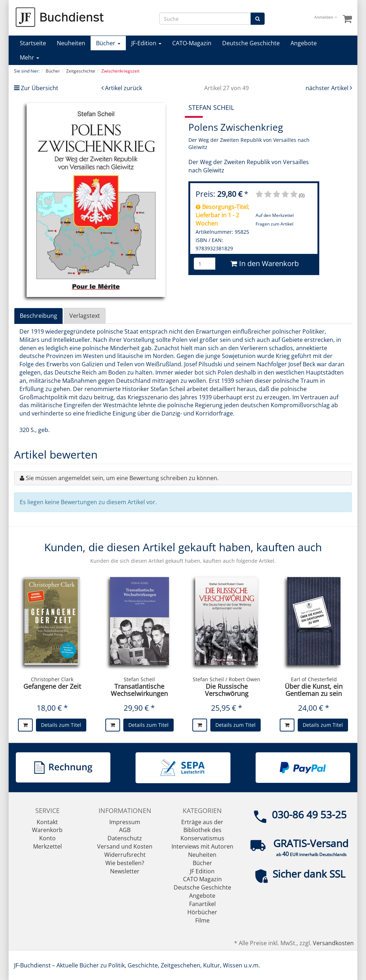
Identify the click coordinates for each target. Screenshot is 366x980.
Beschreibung (38, 316)
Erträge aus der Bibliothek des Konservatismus (202, 830)
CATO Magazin (202, 879)
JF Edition (202, 871)
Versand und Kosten (125, 846)
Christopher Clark (52, 679)
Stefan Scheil (139, 679)
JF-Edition (146, 43)
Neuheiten (71, 43)
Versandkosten (333, 943)
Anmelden (326, 17)
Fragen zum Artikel (274, 224)
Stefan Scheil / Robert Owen (227, 679)
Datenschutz (125, 838)
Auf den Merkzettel (275, 215)
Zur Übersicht (40, 88)
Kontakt (47, 822)
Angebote (304, 43)
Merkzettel (47, 846)
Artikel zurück (123, 88)
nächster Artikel (328, 88)
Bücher (108, 43)
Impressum (125, 822)
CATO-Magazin (192, 43)
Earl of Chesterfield (314, 679)
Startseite (33, 43)
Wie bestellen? (125, 863)
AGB (125, 830)
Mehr (29, 57)
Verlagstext (85, 316)
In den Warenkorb (265, 263)
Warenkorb (47, 830)
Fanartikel (202, 904)
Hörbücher (202, 912)
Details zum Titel (61, 725)
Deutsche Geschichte (251, 43)
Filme (202, 920)
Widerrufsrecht (125, 855)
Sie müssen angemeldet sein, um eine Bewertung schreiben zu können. (122, 478)
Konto (47, 838)
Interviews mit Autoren (202, 846)
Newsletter (125, 871)
